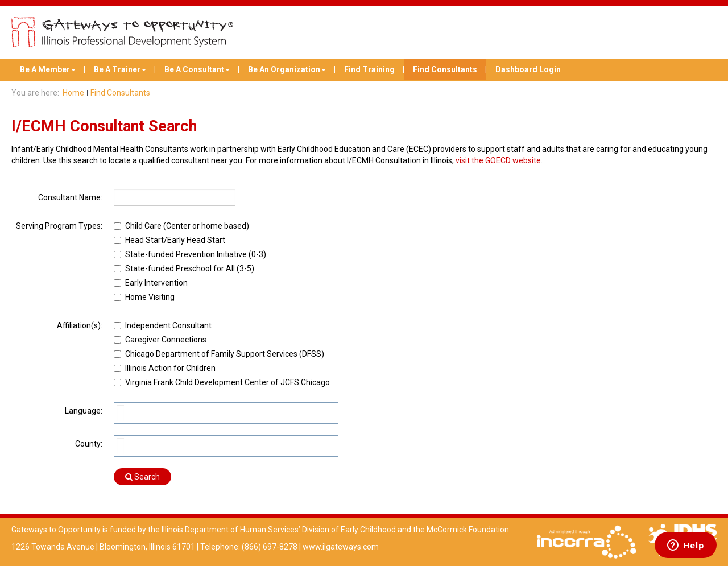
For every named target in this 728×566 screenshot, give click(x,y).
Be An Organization (287, 69)
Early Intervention (156, 283)
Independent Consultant (168, 325)
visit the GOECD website (498, 160)
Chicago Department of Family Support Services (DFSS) (225, 354)
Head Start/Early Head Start (175, 240)
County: (89, 444)
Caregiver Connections (166, 340)
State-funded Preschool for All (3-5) (190, 268)
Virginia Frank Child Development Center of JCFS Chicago (227, 382)
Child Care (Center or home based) (187, 226)
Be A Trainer (120, 69)
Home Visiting (150, 297)
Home (73, 93)
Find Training (369, 69)
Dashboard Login (528, 69)
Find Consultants (445, 69)
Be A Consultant (197, 69)
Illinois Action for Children (170, 368)
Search (142, 477)
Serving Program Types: (59, 226)
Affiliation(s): (80, 325)
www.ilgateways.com (341, 547)
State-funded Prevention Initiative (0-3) (196, 254)
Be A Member (48, 69)
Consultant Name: (70, 197)
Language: (84, 411)
